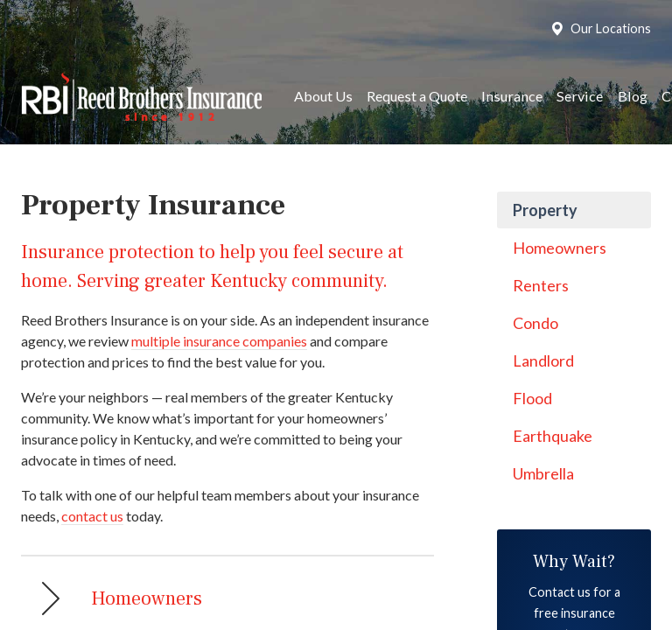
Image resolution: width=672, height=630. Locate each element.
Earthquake (553, 436)
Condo (535, 323)
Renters (541, 285)
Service (580, 96)
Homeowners (560, 248)
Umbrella (543, 473)
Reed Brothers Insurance (141, 97)
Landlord (543, 360)
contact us (92, 516)
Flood (532, 398)
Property (545, 210)
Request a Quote (417, 96)
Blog (633, 96)
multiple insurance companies (219, 341)
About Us (323, 96)
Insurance (512, 96)
